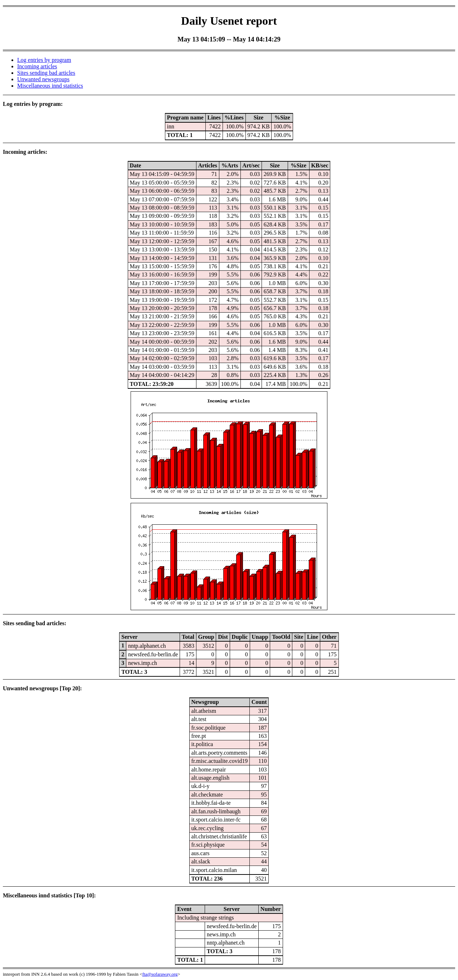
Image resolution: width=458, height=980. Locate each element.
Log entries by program (44, 60)
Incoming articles (37, 66)
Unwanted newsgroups (43, 79)
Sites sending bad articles (46, 73)
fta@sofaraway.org (160, 974)
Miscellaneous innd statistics (50, 86)
